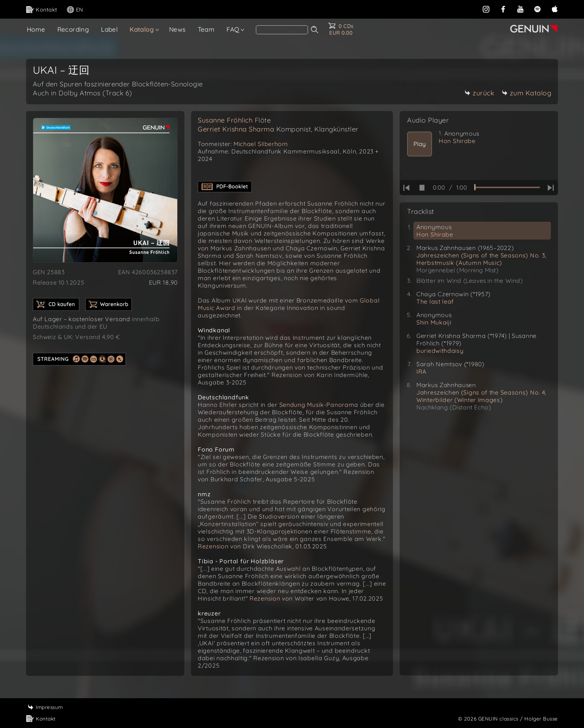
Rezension (213, 546)
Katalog (142, 29)
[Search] (282, 30)
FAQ (233, 29)
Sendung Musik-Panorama (319, 405)
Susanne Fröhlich (234, 120)
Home (36, 29)
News (177, 29)
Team (206, 29)
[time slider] (507, 187)
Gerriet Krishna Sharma (278, 129)
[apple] (555, 9)
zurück (479, 93)
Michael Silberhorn (261, 144)
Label (109, 29)
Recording (73, 29)
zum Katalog (527, 93)
